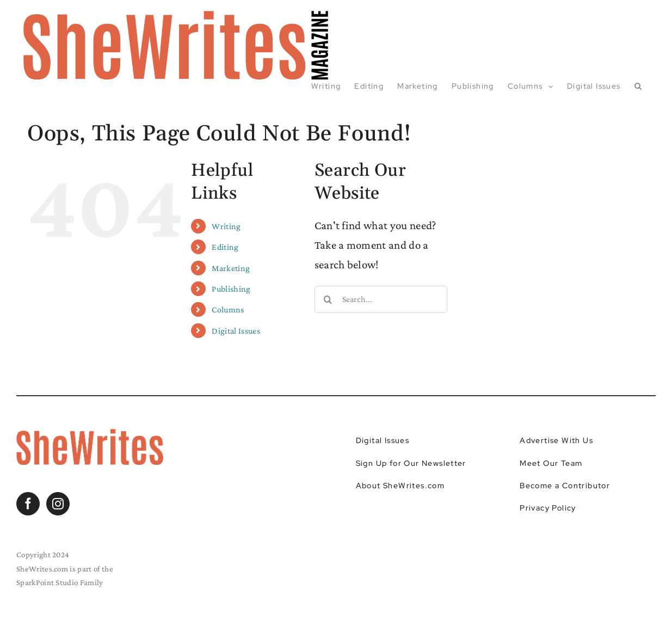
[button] (638, 86)
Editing (225, 247)
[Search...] (381, 299)
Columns (228, 309)
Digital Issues (236, 331)
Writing (226, 226)
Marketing (231, 268)
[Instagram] (58, 504)
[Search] (328, 299)
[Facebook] (28, 504)
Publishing (231, 289)
